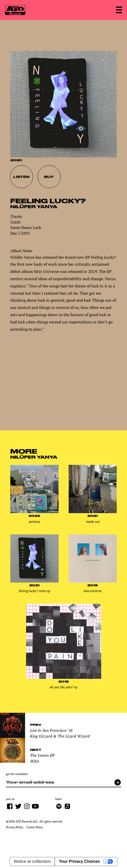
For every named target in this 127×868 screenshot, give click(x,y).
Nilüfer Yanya (34, 207)
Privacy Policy (15, 827)
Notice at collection (32, 861)
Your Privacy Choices (79, 861)
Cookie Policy (35, 827)
